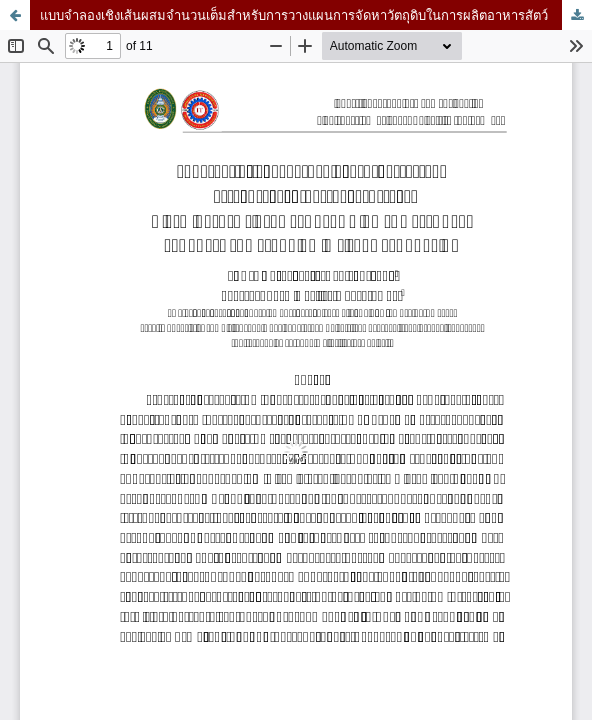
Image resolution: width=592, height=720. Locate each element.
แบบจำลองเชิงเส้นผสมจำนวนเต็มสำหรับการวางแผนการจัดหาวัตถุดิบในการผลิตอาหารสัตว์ (294, 15)
